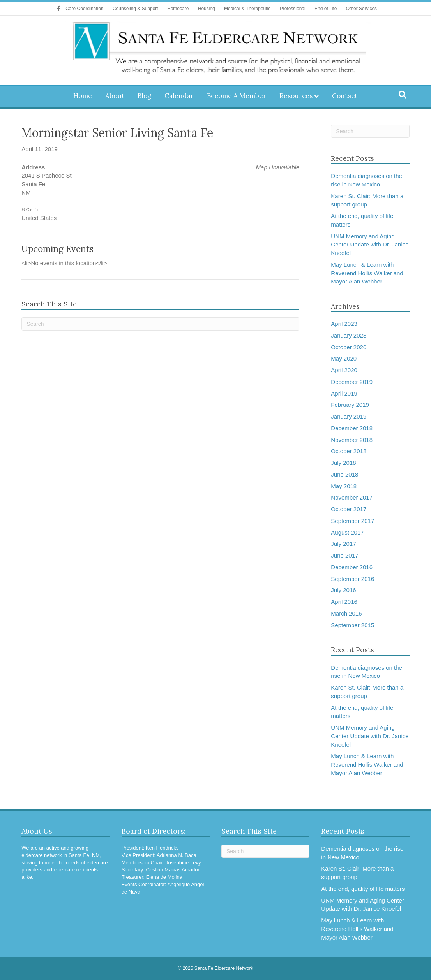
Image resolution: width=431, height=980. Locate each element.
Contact (345, 96)
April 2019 (344, 393)
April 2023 (344, 324)
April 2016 (344, 602)
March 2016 (346, 613)
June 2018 (344, 474)
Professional (293, 9)
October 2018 (349, 451)
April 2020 (344, 370)
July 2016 (343, 590)
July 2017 (343, 544)
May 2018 (344, 486)
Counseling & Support (135, 9)
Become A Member (237, 96)
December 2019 (352, 382)
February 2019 (350, 405)
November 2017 (352, 497)
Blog (144, 96)
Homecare (178, 9)
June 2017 (344, 555)
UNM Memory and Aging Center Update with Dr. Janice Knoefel (370, 245)
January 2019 (349, 416)
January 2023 (349, 335)
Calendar (179, 96)
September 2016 (352, 579)
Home (83, 96)
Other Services (361, 9)
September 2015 (352, 625)
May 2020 (344, 358)
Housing (207, 9)
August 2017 (347, 532)
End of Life (326, 9)
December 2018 (352, 428)
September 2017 (352, 521)
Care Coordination (84, 9)
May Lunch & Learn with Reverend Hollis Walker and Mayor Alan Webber (367, 273)
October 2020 (349, 347)
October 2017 (349, 509)
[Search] (403, 95)
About (115, 96)
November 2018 (352, 440)
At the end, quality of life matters (363, 889)
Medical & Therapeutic (247, 9)
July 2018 (343, 463)
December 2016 (352, 567)
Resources (296, 96)
